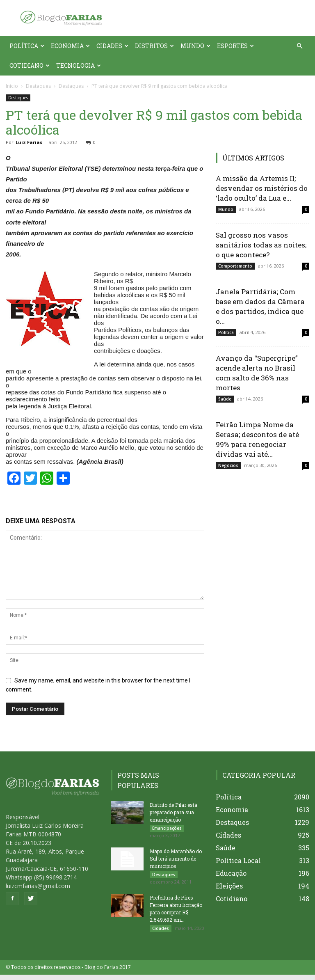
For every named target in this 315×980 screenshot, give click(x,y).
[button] (299, 46)
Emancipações (167, 828)
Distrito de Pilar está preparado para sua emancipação (173, 812)
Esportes (235, 46)
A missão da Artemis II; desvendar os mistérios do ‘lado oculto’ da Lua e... (262, 188)
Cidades (112, 46)
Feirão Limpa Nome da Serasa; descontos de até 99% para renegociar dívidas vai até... (257, 439)
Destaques (38, 86)
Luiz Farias (29, 142)
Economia (70, 46)
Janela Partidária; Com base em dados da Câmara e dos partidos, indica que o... (260, 306)
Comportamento (235, 266)
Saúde (225, 399)
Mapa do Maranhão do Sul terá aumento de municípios (176, 860)
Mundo (195, 46)
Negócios (228, 465)
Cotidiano (30, 65)
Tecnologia (79, 65)
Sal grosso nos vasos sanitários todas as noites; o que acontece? (261, 245)
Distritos (154, 46)
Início (12, 86)
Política (27, 46)
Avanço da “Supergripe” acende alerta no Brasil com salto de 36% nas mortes (257, 373)
